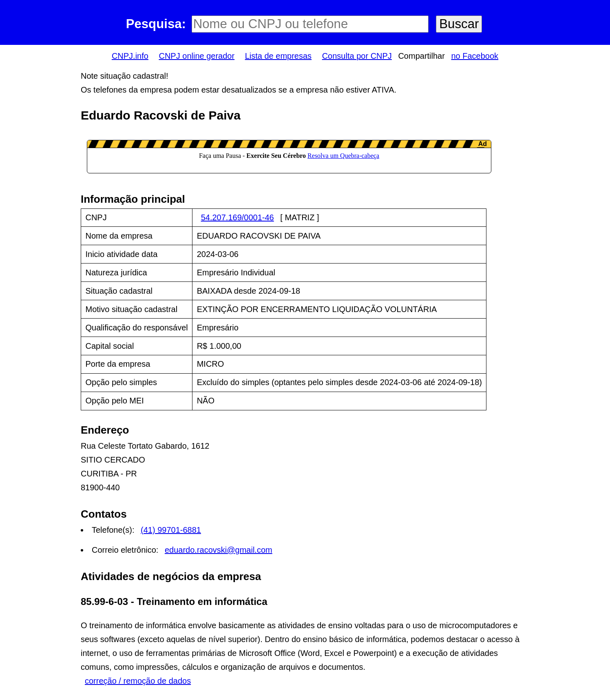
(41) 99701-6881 (171, 530)
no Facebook (475, 56)
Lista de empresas (278, 56)
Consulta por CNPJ (357, 56)
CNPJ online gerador (197, 56)
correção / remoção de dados (138, 681)
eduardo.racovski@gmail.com (219, 550)
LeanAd (289, 157)
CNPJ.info (130, 56)
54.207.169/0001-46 (238, 217)
